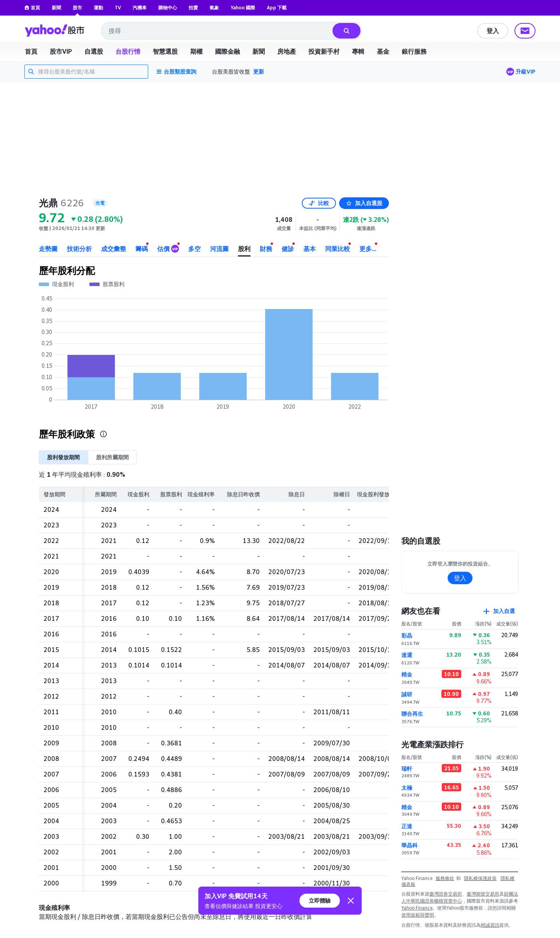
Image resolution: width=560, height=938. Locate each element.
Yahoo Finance (417, 908)
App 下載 (277, 8)
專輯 (358, 51)
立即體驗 (320, 900)
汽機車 (140, 8)
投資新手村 (324, 51)
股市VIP (61, 51)
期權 (196, 51)
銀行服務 (414, 51)
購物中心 (168, 8)
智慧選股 (165, 51)
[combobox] (217, 31)
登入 (493, 31)
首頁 (32, 8)
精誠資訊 (490, 925)
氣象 (214, 8)
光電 (100, 203)
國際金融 (227, 51)
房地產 (287, 51)
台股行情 (128, 51)
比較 (319, 203)
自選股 (94, 51)
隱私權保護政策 (480, 878)
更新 (259, 71)
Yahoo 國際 (243, 8)
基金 (383, 51)
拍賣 (193, 8)
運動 (98, 8)
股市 (77, 8)
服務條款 (445, 878)
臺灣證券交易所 (446, 894)
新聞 (56, 8)
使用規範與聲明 (418, 915)
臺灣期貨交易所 (483, 894)
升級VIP (526, 71)
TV (118, 8)
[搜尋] (346, 31)
